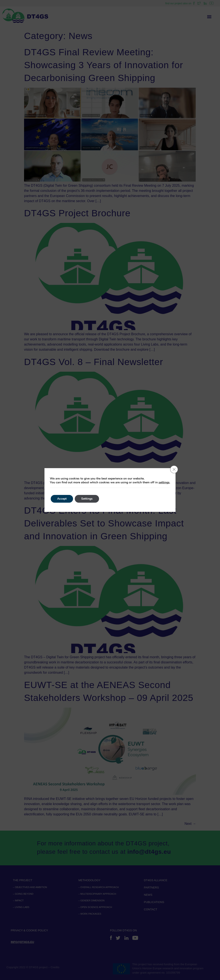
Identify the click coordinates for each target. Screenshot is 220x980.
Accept (62, 499)
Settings (87, 499)
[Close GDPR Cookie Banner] (174, 469)
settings (164, 482)
